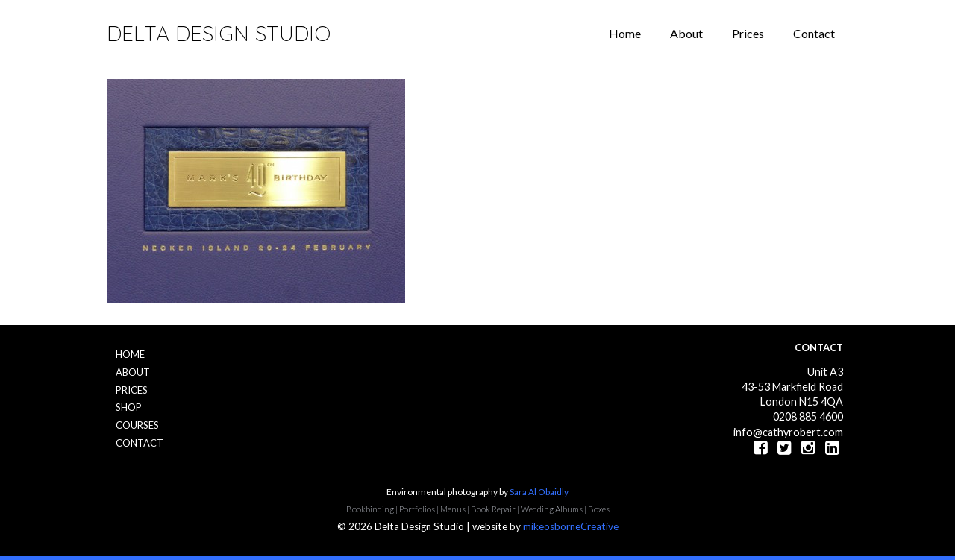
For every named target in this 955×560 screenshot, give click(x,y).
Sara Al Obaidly (539, 492)
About (686, 33)
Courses (137, 425)
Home (625, 33)
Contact (814, 33)
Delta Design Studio (219, 33)
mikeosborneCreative (571, 526)
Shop (129, 407)
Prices (748, 33)
